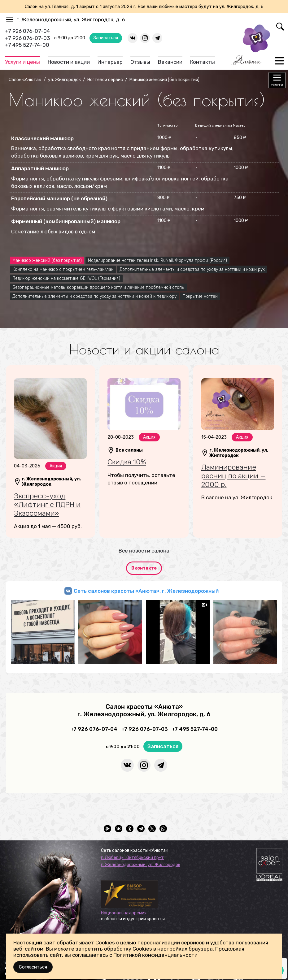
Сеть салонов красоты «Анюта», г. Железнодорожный (146, 591)
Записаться (106, 38)
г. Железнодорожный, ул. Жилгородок (141, 865)
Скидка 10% (127, 462)
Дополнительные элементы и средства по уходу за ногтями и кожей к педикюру (94, 296)
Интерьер (110, 62)
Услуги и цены (22, 62)
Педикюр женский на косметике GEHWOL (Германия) (66, 278)
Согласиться (33, 967)
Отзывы (140, 62)
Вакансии (170, 62)
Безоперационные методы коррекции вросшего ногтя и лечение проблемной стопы (98, 287)
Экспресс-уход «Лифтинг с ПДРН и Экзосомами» (47, 504)
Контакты (203, 62)
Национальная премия (124, 913)
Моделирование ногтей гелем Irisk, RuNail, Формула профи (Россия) (157, 260)
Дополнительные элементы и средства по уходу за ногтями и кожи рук (192, 269)
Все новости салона (144, 551)
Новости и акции (69, 62)
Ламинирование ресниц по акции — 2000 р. (233, 476)
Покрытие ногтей (200, 296)
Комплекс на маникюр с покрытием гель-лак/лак (63, 269)
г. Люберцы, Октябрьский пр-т (132, 858)
